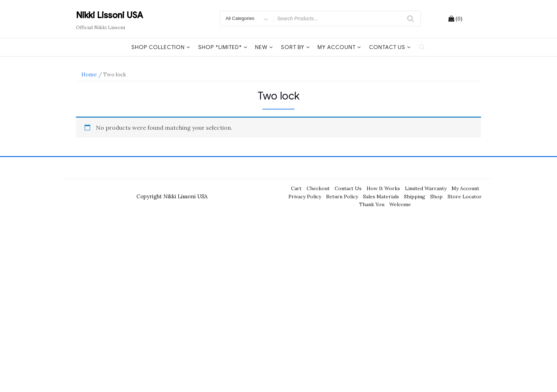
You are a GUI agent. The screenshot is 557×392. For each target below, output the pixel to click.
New (264, 47)
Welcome (400, 204)
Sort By (296, 47)
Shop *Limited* (223, 47)
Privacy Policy (305, 197)
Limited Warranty (426, 188)
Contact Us (390, 47)
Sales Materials (381, 197)
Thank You (372, 204)
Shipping (415, 197)
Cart (296, 188)
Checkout (318, 188)
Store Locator (465, 197)
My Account (339, 47)
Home (89, 74)
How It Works (383, 188)
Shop (436, 197)
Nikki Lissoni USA (110, 15)
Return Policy (342, 197)
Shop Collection (161, 47)
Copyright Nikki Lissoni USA (172, 196)
